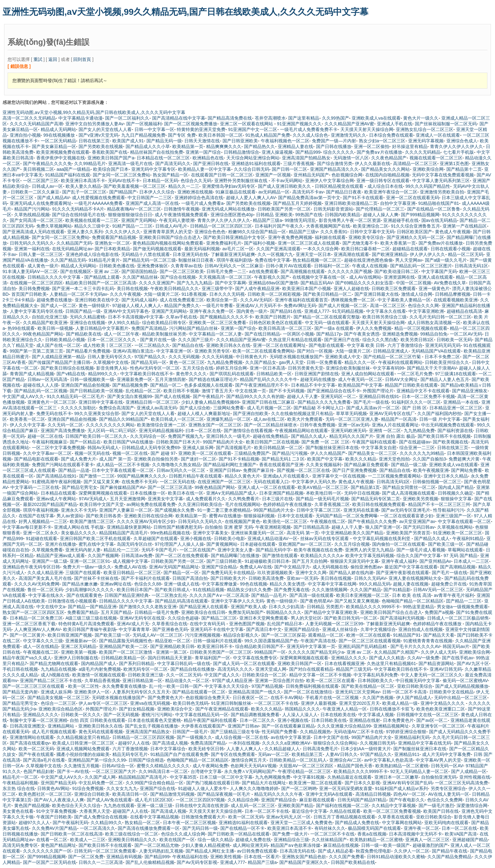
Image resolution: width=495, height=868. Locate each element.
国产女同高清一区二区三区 (36, 220)
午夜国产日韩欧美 (54, 817)
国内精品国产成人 (99, 663)
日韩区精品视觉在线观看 (340, 186)
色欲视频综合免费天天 (208, 698)
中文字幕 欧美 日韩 (366, 345)
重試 (38, 59)
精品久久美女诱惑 (287, 584)
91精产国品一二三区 (133, 226)
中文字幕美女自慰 (379, 448)
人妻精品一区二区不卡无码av (78, 294)
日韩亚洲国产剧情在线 (317, 374)
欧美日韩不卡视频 (181, 391)
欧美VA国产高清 (461, 834)
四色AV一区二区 (409, 794)
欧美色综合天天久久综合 (76, 806)
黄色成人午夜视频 (453, 232)
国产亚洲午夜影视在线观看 (403, 573)
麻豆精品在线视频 (341, 845)
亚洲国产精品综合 (302, 629)
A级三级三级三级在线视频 (91, 618)
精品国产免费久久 (182, 306)
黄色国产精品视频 (32, 806)
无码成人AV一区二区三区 (158, 635)
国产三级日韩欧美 (224, 561)
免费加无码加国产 (246, 612)
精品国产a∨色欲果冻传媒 (295, 845)
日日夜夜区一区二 (250, 698)
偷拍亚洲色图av (366, 567)
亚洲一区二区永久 (41, 533)
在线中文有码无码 (208, 624)
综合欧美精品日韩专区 (164, 323)
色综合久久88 (148, 584)
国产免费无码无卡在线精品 (228, 573)
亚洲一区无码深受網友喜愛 (346, 788)
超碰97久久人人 (34, 823)
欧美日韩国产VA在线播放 (128, 442)
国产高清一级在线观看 (312, 595)
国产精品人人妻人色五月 (445, 379)
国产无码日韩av (419, 527)
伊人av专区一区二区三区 (103, 703)
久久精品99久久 (106, 823)
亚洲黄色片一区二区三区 (52, 402)
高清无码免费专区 (20, 845)
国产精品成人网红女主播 (210, 851)
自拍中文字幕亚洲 (398, 203)
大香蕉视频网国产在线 (328, 226)
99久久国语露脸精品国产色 (271, 641)
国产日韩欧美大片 (228, 578)
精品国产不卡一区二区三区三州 (439, 504)
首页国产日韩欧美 (29, 294)
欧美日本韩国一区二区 (221, 135)
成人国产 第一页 (115, 459)
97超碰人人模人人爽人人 (137, 306)
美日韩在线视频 (132, 288)
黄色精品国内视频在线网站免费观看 (168, 243)
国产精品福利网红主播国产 (230, 465)
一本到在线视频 (244, 743)
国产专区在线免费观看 (233, 754)
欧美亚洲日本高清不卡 (83, 181)
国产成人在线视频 (172, 396)
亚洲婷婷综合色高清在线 (199, 198)
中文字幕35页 (183, 777)
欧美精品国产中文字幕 (360, 385)
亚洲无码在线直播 (361, 510)
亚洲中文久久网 (311, 573)
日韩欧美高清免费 (266, 578)
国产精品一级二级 (409, 465)
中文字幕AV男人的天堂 (438, 760)
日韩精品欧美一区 (274, 374)
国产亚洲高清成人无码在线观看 (33, 232)
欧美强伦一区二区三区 (285, 521)
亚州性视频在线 (475, 777)
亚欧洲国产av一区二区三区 (305, 544)
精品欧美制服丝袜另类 (164, 334)
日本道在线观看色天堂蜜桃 (154, 720)
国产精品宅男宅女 (80, 487)
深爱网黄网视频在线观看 (103, 493)
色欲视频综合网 (347, 175)
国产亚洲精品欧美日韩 (172, 646)
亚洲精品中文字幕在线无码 (425, 743)
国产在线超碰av (415, 442)
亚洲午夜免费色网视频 (290, 237)
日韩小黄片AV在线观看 (289, 266)
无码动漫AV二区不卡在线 (359, 732)
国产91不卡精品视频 (239, 459)
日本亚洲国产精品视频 (281, 493)
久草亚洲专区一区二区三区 (438, 726)
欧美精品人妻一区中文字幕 (205, 169)
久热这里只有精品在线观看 (295, 340)
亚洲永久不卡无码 (79, 510)
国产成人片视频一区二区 (343, 306)
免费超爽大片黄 (464, 459)
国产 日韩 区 (414, 408)
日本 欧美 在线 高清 (412, 595)
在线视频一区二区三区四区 (36, 283)
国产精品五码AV (316, 283)
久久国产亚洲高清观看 (278, 249)
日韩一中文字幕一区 (154, 129)
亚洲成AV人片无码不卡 (259, 306)
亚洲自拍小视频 (25, 135)
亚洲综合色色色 (210, 232)
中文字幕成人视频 (376, 715)
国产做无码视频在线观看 (157, 249)
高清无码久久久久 (235, 669)
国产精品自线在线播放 (193, 669)
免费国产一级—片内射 (334, 141)
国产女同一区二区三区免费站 (122, 175)
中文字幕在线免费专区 (255, 658)
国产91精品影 (397, 590)
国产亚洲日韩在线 (211, 163)
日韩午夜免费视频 (318, 425)
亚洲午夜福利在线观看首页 (301, 300)
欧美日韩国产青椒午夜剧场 (90, 629)
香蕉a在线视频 (372, 834)
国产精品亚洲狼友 (470, 391)
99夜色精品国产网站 (43, 334)
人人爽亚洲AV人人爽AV (37, 629)
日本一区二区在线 (459, 828)
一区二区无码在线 (177, 482)
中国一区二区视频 (414, 283)
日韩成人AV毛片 (171, 226)
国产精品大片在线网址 (264, 783)
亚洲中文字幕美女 (211, 533)
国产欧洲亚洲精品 (390, 254)
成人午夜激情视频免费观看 (181, 215)
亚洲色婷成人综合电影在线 (92, 254)
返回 (53, 59)
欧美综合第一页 (222, 300)
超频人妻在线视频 (411, 584)
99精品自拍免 (434, 334)
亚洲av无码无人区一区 (288, 817)
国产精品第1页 (365, 487)
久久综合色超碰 (183, 618)
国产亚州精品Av (435, 561)
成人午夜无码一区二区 (360, 379)
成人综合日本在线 (385, 186)
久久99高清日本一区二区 (163, 771)
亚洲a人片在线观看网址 (395, 425)
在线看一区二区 (52, 840)
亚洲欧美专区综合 (366, 237)
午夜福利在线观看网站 (400, 362)
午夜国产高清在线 (318, 641)
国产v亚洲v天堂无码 (98, 135)
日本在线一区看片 (262, 857)
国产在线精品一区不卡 (242, 828)
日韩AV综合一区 (118, 766)
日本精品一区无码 (160, 181)
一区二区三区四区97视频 (200, 800)
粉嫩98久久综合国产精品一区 (257, 232)
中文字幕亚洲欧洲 (426, 311)
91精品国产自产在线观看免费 (179, 754)
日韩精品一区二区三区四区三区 (221, 226)
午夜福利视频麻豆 (50, 442)
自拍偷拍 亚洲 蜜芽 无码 (229, 527)
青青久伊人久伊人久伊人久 (456, 146)
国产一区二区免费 (86, 857)
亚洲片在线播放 (61, 544)
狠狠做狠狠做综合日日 (130, 215)
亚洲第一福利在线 (32, 249)
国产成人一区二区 (58, 306)
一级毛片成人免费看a (202, 203)
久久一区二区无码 (184, 675)
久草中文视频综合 (378, 629)
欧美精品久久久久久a (322, 556)
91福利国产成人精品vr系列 (401, 788)
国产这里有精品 (304, 118)
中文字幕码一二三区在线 (35, 487)
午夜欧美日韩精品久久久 (175, 288)
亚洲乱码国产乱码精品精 (363, 646)
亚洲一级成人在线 (182, 584)
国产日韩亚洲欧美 (240, 141)
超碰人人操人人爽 (381, 215)
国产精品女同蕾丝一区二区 (409, 487)
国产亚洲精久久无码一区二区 (415, 237)
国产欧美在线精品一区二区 (368, 686)
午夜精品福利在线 (190, 857)
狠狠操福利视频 (259, 516)
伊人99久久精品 (124, 323)
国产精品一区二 (166, 385)
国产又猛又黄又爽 (101, 482)
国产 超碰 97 (163, 453)
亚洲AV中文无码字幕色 (126, 311)
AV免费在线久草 (450, 283)
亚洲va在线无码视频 (150, 703)
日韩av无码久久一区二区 (182, 470)
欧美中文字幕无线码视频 (370, 556)
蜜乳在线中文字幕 (96, 544)
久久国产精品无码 (68, 260)
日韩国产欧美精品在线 (353, 862)
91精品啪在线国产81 (439, 203)
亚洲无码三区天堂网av (358, 692)
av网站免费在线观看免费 (151, 504)
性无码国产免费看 (279, 732)
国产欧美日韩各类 (104, 516)
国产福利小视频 (259, 243)
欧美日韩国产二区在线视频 (272, 442)
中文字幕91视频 (309, 777)
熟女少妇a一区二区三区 (382, 141)
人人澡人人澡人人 (300, 715)
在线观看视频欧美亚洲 (456, 300)
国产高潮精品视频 (458, 567)
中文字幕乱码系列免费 (376, 675)
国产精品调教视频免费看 (255, 715)
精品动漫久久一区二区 (187, 681)
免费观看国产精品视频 (114, 237)
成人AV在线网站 (365, 277)
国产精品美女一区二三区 (373, 453)
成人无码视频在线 (330, 567)
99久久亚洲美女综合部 (97, 413)
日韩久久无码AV (370, 578)
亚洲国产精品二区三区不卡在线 (51, 681)
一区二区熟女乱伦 (169, 595)
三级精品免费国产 (252, 453)
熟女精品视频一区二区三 (317, 260)
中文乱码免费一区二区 (101, 783)
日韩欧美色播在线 (117, 266)
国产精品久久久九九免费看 (324, 402)
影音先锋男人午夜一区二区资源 (350, 220)
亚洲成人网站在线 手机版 (79, 527)
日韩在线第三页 (94, 141)
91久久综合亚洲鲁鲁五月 (415, 226)
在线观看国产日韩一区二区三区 (222, 175)
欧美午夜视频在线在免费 (318, 550)
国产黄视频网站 (222, 544)
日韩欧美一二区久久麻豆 (35, 192)
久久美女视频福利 (324, 465)
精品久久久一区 (360, 362)
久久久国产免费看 (347, 857)
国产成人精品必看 (336, 851)
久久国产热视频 (378, 698)
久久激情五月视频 (81, 766)
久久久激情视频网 (330, 590)
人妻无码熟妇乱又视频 (161, 851)
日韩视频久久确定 (456, 493)
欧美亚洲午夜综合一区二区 (391, 192)
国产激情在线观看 (280, 556)
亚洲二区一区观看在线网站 (247, 124)
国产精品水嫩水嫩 (80, 584)
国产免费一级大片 (290, 834)
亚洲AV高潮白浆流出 (133, 351)
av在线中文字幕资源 (291, 737)
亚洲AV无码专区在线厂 (392, 413)
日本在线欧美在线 (338, 715)
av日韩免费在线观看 (257, 851)
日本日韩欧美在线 (329, 720)
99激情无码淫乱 (301, 220)
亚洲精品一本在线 (461, 402)
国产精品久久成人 (309, 436)
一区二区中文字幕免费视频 (58, 448)
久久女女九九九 (122, 788)
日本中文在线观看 (295, 516)
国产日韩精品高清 (311, 527)
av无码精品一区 (274, 192)
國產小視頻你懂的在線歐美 (83, 754)
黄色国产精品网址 (58, 845)
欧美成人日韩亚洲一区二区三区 (84, 743)
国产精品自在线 (188, 345)
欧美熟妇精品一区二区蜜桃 (402, 766)
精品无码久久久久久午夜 (278, 794)
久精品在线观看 (345, 811)
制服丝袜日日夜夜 (196, 260)
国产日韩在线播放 (334, 146)
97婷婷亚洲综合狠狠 (406, 732)
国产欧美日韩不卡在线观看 (105, 845)
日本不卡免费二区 (442, 357)
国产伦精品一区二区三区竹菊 (393, 357)
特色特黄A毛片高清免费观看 (86, 624)
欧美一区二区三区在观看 (331, 681)
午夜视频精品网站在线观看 (301, 431)
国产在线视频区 (76, 271)
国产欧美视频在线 (450, 442)
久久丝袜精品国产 (329, 840)
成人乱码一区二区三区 (253, 806)
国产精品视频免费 (130, 385)
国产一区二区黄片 (27, 635)
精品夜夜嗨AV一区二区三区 (134, 209)
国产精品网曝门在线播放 (235, 556)
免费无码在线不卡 (54, 413)
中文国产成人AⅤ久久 (23, 396)
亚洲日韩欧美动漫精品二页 (351, 203)
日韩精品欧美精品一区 (123, 658)
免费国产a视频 (439, 612)
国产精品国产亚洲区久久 (304, 862)
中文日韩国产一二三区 (150, 198)
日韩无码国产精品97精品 (362, 800)
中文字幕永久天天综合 (227, 686)
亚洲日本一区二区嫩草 (397, 777)
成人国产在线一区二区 (58, 345)
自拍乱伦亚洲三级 (50, 317)
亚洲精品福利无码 (412, 737)
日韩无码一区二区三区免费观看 (105, 851)
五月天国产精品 (116, 612)
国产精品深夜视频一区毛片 (224, 794)
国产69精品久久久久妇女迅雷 (364, 283)
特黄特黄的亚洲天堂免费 (201, 129)
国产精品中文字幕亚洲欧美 (331, 612)
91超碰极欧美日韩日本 (267, 561)
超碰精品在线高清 (464, 311)
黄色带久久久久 (191, 374)
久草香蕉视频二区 (332, 504)
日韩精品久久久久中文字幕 (55, 277)
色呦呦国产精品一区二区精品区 (413, 601)
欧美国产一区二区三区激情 (126, 652)
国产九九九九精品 (194, 283)
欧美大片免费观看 (305, 419)
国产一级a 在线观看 (334, 328)
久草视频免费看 (47, 550)
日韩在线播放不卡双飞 (392, 709)
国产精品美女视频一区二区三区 (58, 698)
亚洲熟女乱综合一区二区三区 (425, 129)
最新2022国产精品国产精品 (50, 504)
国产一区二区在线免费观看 (182, 556)
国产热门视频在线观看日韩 (213, 783)
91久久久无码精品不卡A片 (78, 209)
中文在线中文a (51, 607)
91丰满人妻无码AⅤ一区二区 (30, 271)
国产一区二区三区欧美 (182, 271)
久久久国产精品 (366, 590)
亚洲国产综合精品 (219, 567)
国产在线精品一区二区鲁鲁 (434, 209)
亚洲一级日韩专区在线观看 (383, 181)
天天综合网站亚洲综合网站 (253, 158)
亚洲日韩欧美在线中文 (97, 300)
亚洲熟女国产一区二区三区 (215, 425)
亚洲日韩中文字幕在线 (101, 402)
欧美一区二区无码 (36, 749)
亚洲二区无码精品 (79, 646)
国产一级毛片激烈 (436, 806)
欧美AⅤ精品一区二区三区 (323, 487)
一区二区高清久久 (98, 828)
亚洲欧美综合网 (428, 169)
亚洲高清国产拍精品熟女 (306, 158)
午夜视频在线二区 (328, 521)
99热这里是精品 (419, 607)
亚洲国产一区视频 (273, 175)
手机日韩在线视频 (20, 669)
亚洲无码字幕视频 (426, 141)
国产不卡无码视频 (287, 391)
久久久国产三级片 (196, 340)
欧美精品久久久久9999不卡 (373, 607)
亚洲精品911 (407, 754)
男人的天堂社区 (306, 618)
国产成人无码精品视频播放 (462, 686)
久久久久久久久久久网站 (110, 425)
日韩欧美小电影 (230, 538)
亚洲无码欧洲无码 (349, 431)
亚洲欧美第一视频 (79, 652)
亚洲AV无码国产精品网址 (174, 567)
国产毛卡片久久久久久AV (415, 646)
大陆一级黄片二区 (161, 294)
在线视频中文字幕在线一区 (319, 277)
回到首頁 (82, 59)
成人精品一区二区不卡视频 (123, 465)
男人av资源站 (70, 516)
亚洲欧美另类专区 (212, 351)
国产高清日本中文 (264, 629)
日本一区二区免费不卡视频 (428, 396)
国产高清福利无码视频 (402, 618)
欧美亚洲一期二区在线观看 (315, 783)
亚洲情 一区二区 (385, 431)
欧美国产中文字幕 (325, 459)
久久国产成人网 (100, 777)
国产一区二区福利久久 (127, 118)
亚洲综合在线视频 (87, 323)
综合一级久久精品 (215, 840)
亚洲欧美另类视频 (420, 499)
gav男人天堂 (292, 362)
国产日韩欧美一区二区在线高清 (72, 834)
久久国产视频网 (103, 556)
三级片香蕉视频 (299, 163)
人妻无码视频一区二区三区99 (334, 624)
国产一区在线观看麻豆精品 (288, 726)
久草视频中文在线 (111, 362)
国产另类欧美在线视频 (101, 146)
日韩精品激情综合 (242, 152)
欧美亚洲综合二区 (371, 226)
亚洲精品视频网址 (391, 726)
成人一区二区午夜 (122, 334)
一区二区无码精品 (58, 141)
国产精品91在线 (286, 311)
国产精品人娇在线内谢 (351, 573)
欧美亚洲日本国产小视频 (307, 288)
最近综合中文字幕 (309, 811)
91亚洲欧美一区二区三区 (458, 533)
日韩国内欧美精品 (343, 215)
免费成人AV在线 (130, 567)
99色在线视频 (253, 584)
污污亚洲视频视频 (203, 635)
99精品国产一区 (270, 652)
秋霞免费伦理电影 (373, 851)
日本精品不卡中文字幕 (313, 385)
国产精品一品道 (74, 470)
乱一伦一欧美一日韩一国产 (176, 686)
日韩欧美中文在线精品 (451, 692)
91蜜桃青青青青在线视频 (428, 641)
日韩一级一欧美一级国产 (385, 845)
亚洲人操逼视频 (277, 152)
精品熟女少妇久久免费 (249, 590)
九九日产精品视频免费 (143, 135)
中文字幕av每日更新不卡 (27, 527)
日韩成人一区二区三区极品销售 (458, 618)
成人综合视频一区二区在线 (242, 737)
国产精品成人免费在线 (357, 823)
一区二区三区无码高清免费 (462, 783)
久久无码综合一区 (148, 436)
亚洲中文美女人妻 (235, 550)
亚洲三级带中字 (217, 288)
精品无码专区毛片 (130, 754)
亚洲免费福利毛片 (224, 243)
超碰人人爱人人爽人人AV (251, 198)
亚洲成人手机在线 (395, 124)
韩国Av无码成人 (103, 448)
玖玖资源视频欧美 (275, 573)
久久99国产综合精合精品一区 (155, 783)
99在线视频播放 (60, 135)
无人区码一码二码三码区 (112, 431)
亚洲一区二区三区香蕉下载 (29, 624)
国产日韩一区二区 (289, 169)
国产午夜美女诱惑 (362, 334)
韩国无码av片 (456, 646)
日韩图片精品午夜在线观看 (195, 476)
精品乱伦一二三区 (121, 550)
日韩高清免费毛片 (320, 749)
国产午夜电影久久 (407, 800)
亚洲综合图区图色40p (232, 215)
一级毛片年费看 (218, 306)
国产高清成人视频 (170, 743)
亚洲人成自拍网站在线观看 (368, 374)
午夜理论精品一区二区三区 (304, 771)
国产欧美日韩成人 (172, 590)
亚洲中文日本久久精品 (446, 476)
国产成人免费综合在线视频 (101, 817)
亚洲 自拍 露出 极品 (396, 436)
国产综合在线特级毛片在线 (79, 215)
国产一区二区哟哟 (299, 788)
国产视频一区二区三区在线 (303, 470)
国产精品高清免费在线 (230, 118)
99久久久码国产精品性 (428, 186)
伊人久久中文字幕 (27, 425)
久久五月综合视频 (352, 544)
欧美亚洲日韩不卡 (215, 646)
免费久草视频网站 (54, 226)
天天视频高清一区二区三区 (225, 277)
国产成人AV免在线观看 (110, 800)
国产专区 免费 (182, 135)
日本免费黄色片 (398, 720)
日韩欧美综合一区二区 (264, 675)
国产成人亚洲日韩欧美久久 (285, 186)
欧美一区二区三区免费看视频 (392, 811)
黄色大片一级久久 (421, 118)
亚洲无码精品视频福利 (161, 431)
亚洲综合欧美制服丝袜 (348, 368)
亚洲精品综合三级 (291, 840)
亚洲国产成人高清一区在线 (152, 203)
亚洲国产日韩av (225, 470)
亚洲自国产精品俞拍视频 (85, 385)
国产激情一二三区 (97, 476)
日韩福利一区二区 (332, 266)
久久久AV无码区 (256, 300)
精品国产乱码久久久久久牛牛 (269, 379)
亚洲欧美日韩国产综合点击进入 (170, 237)
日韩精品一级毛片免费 (157, 612)
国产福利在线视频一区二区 (343, 806)
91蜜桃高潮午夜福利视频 (57, 482)
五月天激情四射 (170, 379)
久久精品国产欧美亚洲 (45, 323)
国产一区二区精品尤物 (157, 845)
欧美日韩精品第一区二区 (278, 448)
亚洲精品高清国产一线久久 (255, 692)
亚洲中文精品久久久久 (443, 703)
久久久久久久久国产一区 (47, 851)
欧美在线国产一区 (177, 840)
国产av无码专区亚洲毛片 (406, 510)
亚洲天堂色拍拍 (394, 459)
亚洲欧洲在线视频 (195, 192)
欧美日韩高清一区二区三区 (285, 328)
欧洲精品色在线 (208, 158)
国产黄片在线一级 (158, 340)
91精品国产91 (407, 635)
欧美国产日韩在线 (441, 811)
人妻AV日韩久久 (342, 754)
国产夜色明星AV (316, 601)
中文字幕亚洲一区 (174, 351)
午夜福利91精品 (468, 538)
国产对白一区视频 (315, 351)
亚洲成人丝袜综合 (340, 629)
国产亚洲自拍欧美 (251, 413)
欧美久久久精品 (361, 459)
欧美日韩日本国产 (134, 590)
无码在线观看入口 (271, 482)
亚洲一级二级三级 (155, 806)
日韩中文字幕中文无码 (372, 232)
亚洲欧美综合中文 (175, 709)
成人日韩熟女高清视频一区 (434, 323)
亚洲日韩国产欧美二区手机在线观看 (95, 538)
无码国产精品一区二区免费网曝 (347, 516)
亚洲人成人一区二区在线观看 (266, 487)
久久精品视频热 (315, 732)
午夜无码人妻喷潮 (177, 220)
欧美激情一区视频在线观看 (99, 675)
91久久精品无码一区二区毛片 (76, 396)
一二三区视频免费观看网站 (394, 476)
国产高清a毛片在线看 (44, 760)
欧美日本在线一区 (186, 493)
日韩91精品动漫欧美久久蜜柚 (396, 857)
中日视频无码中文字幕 (418, 681)
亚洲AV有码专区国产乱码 (408, 783)
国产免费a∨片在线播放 (379, 152)
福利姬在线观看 (330, 237)
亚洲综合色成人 (462, 141)
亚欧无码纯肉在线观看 (446, 823)
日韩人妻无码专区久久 (110, 357)
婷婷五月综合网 (231, 368)
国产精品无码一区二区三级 (149, 260)
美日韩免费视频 (34, 288)
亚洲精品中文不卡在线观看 (423, 391)
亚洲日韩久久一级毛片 (228, 436)
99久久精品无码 (375, 584)
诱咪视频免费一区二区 (353, 300)
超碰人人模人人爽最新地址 (204, 413)
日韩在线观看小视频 (450, 249)
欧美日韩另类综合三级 (385, 317)
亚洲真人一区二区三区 (427, 840)
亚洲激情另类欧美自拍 (442, 192)
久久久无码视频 (184, 357)
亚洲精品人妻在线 (295, 146)
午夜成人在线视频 (370, 266)
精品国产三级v (303, 232)
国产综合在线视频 (178, 277)
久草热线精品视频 (32, 215)
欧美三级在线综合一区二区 (132, 834)
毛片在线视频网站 (243, 504)
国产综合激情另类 (335, 163)
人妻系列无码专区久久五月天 (141, 692)
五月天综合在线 (198, 368)
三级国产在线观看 (83, 573)
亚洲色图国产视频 (247, 624)
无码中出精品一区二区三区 (461, 698)
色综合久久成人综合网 (183, 834)
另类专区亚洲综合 (448, 788)
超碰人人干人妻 (302, 396)
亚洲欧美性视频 (226, 857)
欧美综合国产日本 (111, 169)
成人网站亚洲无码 (250, 845)
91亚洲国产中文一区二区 (253, 129)
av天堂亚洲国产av (417, 521)
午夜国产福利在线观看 (374, 442)
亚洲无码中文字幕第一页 (311, 646)
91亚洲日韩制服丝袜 (231, 703)
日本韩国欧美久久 (375, 681)
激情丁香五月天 (217, 391)
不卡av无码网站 (287, 181)
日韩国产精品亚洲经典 (127, 595)
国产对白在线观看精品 (311, 669)
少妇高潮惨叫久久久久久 (90, 590)
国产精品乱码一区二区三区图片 (421, 266)
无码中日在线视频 (362, 493)
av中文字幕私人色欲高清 (389, 760)
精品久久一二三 (184, 186)
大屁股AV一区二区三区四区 (307, 766)
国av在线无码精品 (439, 220)
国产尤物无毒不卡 (360, 243)
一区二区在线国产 (197, 550)
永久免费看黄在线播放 (124, 686)
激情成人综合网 (417, 294)
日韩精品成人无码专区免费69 (151, 448)
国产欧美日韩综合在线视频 (67, 368)
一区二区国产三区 (41, 181)
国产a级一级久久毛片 (446, 260)
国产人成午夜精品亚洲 (257, 288)
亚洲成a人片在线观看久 (286, 476)
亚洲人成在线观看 (435, 277)
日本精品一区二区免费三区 (36, 618)
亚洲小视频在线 (196, 538)
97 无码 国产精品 (460, 556)
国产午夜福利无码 (70, 823)
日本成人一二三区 (471, 561)
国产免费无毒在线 (292, 590)
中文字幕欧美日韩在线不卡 (147, 374)
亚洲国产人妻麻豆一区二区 (126, 510)
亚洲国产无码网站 (139, 220)
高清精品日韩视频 (373, 794)
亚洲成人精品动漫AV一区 (272, 538)
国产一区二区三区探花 (283, 635)
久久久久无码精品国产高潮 (36, 124)
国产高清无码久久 (173, 163)
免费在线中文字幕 (272, 260)
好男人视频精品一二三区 (43, 521)
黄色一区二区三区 (187, 362)
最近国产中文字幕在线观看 (411, 567)
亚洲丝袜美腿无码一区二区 (257, 533)
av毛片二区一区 (238, 249)
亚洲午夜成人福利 (399, 561)
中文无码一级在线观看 (327, 323)
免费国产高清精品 (149, 328)
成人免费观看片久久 (206, 499)
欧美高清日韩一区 (130, 794)
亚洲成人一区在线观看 (438, 135)
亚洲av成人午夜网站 (56, 499)
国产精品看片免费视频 (88, 351)
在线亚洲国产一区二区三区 (224, 482)
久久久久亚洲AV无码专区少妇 (146, 521)
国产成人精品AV (53, 198)
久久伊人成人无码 (438, 652)
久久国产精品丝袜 (140, 277)
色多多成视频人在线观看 (208, 385)
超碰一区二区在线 (45, 436)
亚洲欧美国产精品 (295, 806)
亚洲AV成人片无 (133, 624)
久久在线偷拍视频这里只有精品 (302, 413)
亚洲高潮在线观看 (351, 254)
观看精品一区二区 (326, 635)
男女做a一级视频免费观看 (462, 607)
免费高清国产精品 (208, 743)
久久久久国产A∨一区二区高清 (219, 595)
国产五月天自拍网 (310, 561)
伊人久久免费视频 (374, 328)
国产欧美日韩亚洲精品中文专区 (234, 237)
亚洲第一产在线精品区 (465, 226)
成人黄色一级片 (43, 266)
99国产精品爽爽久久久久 (142, 476)
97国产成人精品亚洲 (232, 681)
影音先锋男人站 (112, 368)
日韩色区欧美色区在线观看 (276, 323)
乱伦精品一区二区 (143, 391)
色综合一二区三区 (58, 703)
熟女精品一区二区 (142, 823)
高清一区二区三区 (388, 306)
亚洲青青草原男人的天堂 (168, 232)
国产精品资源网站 (436, 663)
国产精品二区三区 (219, 618)
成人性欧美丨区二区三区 (107, 345)
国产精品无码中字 (273, 550)
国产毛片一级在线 (371, 402)
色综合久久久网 (423, 306)
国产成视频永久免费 (175, 510)
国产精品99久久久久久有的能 (255, 396)
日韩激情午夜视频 (182, 209)
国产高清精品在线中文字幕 (179, 118)
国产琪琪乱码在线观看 (232, 374)
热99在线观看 (21, 328)
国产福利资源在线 (455, 431)
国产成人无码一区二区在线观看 (244, 663)
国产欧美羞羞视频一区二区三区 (134, 186)
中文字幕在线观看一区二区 (464, 521)
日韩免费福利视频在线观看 (312, 686)
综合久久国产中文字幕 (419, 556)
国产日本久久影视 (362, 783)
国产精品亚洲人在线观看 (204, 607)
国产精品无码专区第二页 (376, 499)
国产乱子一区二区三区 (84, 192)
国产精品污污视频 (290, 453)
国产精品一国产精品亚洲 (92, 607)
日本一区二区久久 (257, 720)
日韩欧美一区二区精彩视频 (274, 294)
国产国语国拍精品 (139, 271)
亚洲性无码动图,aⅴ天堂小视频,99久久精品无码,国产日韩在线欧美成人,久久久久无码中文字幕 (185, 12)
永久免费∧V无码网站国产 (250, 771)
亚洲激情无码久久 (349, 135)
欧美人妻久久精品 (83, 186)
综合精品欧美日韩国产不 (259, 646)
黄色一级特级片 (94, 306)
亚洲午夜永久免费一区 (212, 311)
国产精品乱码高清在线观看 (182, 601)
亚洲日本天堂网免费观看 (264, 618)
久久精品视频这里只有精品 (83, 737)
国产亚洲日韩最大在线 (377, 294)
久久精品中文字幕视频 (394, 806)
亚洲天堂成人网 (271, 669)
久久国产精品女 (261, 362)
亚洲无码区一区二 (338, 396)
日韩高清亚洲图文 (27, 726)
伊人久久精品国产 (328, 453)
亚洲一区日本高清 (267, 368)
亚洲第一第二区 (171, 652)
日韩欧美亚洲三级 (146, 675)
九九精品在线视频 (58, 669)
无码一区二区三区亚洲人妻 (352, 419)
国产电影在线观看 (326, 345)
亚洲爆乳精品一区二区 (229, 419)
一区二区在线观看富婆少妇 (407, 516)
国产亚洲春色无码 (170, 629)
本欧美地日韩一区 (324, 493)
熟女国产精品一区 (170, 175)
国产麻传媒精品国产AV (123, 487)
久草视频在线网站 (455, 527)
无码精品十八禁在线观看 (146, 254)
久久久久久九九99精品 (422, 453)
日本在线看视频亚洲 (344, 663)
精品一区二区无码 (466, 254)
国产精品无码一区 (149, 362)
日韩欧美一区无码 (454, 340)
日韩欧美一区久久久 (81, 715)
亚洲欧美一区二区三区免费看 (218, 323)
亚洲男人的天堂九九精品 (369, 550)
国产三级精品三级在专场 (235, 732)
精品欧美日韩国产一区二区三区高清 (101, 283)
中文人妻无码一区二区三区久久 (432, 675)
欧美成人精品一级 (400, 703)
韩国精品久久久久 (284, 612)
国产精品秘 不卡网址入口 (319, 408)
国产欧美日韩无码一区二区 (351, 618)
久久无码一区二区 (65, 425)
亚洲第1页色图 (454, 163)
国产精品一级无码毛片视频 (322, 499)
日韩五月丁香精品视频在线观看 (344, 817)
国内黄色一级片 (252, 311)
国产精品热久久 (259, 146)
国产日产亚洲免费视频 (355, 470)
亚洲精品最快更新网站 (129, 527)
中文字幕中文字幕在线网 (332, 584)
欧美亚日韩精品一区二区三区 (132, 573)
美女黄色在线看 (18, 811)
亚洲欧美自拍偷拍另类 (156, 459)
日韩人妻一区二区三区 (41, 254)
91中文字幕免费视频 (57, 811)
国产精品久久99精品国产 (124, 419)
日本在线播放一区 (148, 493)
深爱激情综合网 (472, 806)
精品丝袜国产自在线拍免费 (157, 152)
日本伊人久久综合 (157, 192)
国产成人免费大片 (79, 459)
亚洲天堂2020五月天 (359, 703)
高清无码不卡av (308, 192)
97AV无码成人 (93, 499)
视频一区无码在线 (92, 453)
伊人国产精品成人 (414, 698)
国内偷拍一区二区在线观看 (399, 544)
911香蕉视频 (194, 294)
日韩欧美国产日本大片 (178, 442)
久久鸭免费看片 (244, 499)
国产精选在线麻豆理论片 (213, 379)
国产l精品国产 (123, 192)
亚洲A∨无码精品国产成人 (231, 493)
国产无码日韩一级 (200, 828)
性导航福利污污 (449, 510)
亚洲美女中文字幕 (165, 499)
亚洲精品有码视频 (124, 857)
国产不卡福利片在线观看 (146, 578)
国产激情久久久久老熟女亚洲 (148, 607)
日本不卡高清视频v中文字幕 (136, 317)
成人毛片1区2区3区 (154, 800)
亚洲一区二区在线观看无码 (413, 198)
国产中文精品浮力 (292, 567)
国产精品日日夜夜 (344, 192)
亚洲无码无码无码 (443, 345)
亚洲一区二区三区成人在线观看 (309, 243)
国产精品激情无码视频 (172, 794)
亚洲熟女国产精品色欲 (304, 857)
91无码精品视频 (348, 311)
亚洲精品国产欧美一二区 (123, 646)
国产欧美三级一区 (446, 544)
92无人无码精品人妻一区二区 (419, 771)
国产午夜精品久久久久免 (47, 163)
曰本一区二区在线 (203, 431)
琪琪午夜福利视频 (41, 510)
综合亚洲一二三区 (417, 448)
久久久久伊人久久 (123, 232)
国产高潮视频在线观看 (303, 271)
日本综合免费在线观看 (391, 135)
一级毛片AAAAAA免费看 (98, 203)
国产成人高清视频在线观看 (409, 493)
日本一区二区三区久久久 (112, 340)
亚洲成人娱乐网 (198, 448)
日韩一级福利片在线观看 (218, 641)
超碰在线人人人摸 (41, 385)
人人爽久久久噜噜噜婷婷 (254, 788)
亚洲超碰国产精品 (470, 840)
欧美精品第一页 (188, 146)
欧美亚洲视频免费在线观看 (63, 152)
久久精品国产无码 (74, 243)
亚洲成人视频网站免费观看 (83, 749)
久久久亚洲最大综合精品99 (344, 726)
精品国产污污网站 (32, 209)
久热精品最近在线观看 (349, 777)
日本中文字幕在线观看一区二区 (123, 470)
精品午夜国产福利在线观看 (210, 720)
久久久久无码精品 (423, 152)
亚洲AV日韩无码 (446, 669)
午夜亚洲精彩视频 (273, 527)
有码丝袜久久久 (330, 828)
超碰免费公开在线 (449, 584)
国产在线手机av (458, 658)
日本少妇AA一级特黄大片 (366, 749)
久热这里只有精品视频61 (391, 663)
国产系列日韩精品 (137, 663)
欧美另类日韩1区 (417, 340)
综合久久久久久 (339, 152)
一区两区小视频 (298, 334)
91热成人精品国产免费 (268, 135)
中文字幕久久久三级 (43, 641)
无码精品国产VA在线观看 (436, 351)
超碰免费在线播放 (54, 300)
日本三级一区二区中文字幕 (226, 777)
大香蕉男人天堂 (95, 811)
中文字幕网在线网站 (402, 823)
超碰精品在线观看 (410, 249)
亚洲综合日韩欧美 (92, 794)
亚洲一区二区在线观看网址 (279, 345)
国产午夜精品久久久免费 (372, 521)
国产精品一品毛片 (269, 595)
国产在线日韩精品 (262, 334)
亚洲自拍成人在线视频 (420, 629)
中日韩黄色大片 (251, 357)
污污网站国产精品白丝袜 (194, 328)
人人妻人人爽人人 (244, 749)
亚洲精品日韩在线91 (379, 396)
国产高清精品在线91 (57, 476)
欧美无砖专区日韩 (206, 749)
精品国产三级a (267, 220)
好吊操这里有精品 (410, 146)
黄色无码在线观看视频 (101, 732)
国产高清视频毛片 (234, 448)
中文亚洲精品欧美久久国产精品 (352, 533)
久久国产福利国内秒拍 (439, 413)
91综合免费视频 (88, 788)
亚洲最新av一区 (81, 641)
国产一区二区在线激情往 (308, 692)
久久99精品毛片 (90, 163)
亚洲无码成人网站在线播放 (228, 209)
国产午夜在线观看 (36, 754)
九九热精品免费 (419, 431)
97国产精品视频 (267, 686)
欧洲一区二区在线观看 (368, 635)
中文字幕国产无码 (439, 271)
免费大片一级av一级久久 (87, 567)
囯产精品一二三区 (464, 601)
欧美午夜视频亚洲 (431, 470)
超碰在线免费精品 (271, 436)
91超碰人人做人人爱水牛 (203, 788)
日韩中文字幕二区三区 (319, 510)
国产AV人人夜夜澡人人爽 (59, 800)
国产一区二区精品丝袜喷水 (271, 425)
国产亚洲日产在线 (342, 340)
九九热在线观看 (119, 806)
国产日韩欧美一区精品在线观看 (239, 834)
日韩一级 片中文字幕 (440, 419)
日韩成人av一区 (48, 186)
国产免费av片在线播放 (441, 243)
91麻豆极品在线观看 (236, 192)
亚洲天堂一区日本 (313, 254)
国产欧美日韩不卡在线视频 (444, 436)
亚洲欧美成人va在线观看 (376, 118)
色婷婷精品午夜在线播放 (287, 504)
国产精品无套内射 (20, 692)
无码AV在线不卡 (124, 181)
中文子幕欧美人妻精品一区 (404, 300)
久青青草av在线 (186, 266)
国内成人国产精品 (456, 487)
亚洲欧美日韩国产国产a (111, 158)
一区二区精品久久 (152, 345)
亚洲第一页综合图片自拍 (279, 681)
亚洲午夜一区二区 (421, 828)
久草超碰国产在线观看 (156, 538)
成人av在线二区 (269, 419)
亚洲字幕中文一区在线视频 (339, 476)
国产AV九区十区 (473, 663)
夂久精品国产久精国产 (396, 652)
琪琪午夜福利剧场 (234, 260)
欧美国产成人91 (128, 141)
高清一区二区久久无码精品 (29, 118)
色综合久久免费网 (445, 800)
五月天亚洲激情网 (128, 499)
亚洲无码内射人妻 (83, 550)
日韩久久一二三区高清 (101, 862)
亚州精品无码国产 (311, 175)
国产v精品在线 (71, 374)
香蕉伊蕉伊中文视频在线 (61, 158)
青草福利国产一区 (212, 658)
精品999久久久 (103, 374)
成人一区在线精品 (41, 646)
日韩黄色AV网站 (53, 788)
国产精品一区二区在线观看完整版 (327, 317)
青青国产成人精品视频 (32, 374)
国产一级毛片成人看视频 (421, 550)
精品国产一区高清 (399, 419)
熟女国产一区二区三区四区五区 (33, 612)
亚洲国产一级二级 (50, 561)
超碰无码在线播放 (318, 379)
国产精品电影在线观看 (36, 459)
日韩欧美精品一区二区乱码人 (298, 760)
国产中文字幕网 (230, 283)
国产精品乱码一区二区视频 (41, 391)
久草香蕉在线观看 (396, 817)
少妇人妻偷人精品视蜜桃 (206, 845)
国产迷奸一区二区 (199, 459)
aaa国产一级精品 (73, 169)
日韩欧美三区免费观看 (394, 288)
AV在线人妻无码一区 (449, 794)
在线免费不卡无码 (139, 482)
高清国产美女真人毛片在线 (45, 578)
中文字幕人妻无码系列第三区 (441, 181)
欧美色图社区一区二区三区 (45, 794)
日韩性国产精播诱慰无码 (178, 527)
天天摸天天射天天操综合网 (367, 129)
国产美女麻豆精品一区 (54, 146)
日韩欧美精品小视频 (65, 340)
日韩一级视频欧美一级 (92, 379)
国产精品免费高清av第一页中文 (309, 198)
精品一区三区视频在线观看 (421, 328)
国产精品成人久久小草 (148, 146)
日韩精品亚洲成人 (391, 351)
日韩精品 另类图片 (325, 607)
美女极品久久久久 (79, 533)
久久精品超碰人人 (282, 749)
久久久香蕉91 (334, 232)
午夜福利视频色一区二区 (285, 141)
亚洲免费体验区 (152, 266)
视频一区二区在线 (130, 453)
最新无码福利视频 (202, 249)
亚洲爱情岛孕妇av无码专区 (229, 186)
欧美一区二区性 (84, 686)
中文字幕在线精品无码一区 (202, 715)
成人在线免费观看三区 (182, 300)
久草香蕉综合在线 (170, 624)
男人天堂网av (409, 260)
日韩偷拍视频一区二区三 (437, 482)
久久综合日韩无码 (252, 169)
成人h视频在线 (55, 675)
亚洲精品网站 (62, 726)
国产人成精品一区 (469, 771)
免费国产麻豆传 (259, 470)
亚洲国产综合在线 (158, 788)
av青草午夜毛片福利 (454, 595)
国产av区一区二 (432, 720)
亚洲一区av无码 (354, 425)
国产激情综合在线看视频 (248, 431)
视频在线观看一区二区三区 (436, 158)
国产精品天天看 (439, 635)
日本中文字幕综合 (168, 749)
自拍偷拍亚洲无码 (439, 777)
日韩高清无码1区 (471, 266)
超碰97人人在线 (134, 743)
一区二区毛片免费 (415, 374)
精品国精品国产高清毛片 (123, 533)
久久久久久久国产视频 (350, 271)
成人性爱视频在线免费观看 (98, 198)
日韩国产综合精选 (146, 760)
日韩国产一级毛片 (190, 732)
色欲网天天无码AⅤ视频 (253, 766)
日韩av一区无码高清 (48, 379)
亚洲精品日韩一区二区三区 (152, 402)
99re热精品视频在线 (170, 533)
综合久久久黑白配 (380, 340)
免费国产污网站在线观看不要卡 (63, 465)
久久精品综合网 (243, 800)
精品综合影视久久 (241, 635)
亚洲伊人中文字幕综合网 (330, 181)
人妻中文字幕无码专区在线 (36, 311)
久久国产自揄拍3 (429, 459)
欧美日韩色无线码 (191, 703)
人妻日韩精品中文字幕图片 (102, 328)
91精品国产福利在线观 (68, 175)
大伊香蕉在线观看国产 (203, 726)
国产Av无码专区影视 (197, 862)
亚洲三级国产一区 (454, 516)
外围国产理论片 (378, 391)
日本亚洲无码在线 (190, 254)
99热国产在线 (309, 215)
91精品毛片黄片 (104, 260)
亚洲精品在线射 (365, 720)
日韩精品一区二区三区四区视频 (143, 737)
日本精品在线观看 (58, 493)
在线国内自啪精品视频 (387, 175)
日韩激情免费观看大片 (203, 817)
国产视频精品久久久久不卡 (226, 317)
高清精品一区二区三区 (415, 163)
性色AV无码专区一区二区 (155, 368)
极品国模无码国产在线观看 (374, 828)
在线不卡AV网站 (287, 698)
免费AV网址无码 (300, 306)
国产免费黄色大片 (165, 698)
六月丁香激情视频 (130, 749)
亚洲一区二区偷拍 (372, 146)
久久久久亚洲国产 (157, 283)
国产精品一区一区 (181, 573)
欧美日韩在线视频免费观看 (379, 504)
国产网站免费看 (467, 470)
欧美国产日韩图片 (273, 317)
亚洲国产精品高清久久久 (334, 169)
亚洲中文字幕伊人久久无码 (237, 601)
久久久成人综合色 (310, 135)
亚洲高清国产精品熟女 (148, 732)
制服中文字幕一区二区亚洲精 (39, 720)
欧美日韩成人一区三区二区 (177, 419)
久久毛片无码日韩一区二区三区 (440, 317)
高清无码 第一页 (303, 533)
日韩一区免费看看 (324, 362)
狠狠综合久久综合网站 (335, 743)
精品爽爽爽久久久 (224, 146)
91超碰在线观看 (42, 538)
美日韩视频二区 (39, 169)
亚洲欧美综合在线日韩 (203, 612)
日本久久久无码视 (227, 294)
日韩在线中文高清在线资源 (202, 806)
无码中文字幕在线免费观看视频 (443, 175)
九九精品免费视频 (225, 362)
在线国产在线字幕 (36, 516)
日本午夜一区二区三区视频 (189, 823)
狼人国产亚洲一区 (383, 527)
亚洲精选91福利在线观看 (256, 163)
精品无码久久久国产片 (351, 436)
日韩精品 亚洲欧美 (274, 215)
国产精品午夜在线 (450, 851)
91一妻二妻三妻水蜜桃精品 (224, 510)
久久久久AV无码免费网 (37, 584)
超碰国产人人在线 (130, 811)
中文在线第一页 (251, 391)
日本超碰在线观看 (258, 544)
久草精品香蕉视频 (102, 681)
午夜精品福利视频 (20, 783)
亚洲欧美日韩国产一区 (300, 663)
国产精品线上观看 (102, 277)
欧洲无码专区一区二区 (146, 669)
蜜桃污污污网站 (157, 715)
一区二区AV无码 (466, 334)
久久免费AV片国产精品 (55, 828)
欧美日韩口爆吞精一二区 (366, 249)
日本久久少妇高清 (286, 607)
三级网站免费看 (229, 408)
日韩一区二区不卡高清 (404, 692)
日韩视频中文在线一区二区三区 (427, 715)
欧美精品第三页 (307, 754)
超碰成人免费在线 (253, 840)
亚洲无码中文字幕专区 (153, 169)
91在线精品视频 (209, 590)
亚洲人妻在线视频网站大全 (415, 578)
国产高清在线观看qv (30, 743)
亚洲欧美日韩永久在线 (228, 345)
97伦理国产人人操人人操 (179, 544)
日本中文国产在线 (331, 737)
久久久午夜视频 (125, 294)
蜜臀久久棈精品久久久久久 (163, 766)
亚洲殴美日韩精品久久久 (132, 840)
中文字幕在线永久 (46, 595)
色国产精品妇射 (39, 771)
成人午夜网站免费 (210, 766)
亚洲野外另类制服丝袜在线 (242, 181)
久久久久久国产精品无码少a (316, 652)
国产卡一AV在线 (73, 771)
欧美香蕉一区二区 (27, 419)
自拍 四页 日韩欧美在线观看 (98, 720)
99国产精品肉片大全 (223, 442)
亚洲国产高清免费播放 (63, 431)
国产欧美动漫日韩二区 (397, 271)
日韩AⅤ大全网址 (401, 379)
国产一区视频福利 (144, 124)
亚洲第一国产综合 (203, 152)
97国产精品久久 (150, 357)
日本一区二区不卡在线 (267, 811)
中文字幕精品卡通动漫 (81, 118)
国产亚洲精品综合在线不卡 (334, 391)
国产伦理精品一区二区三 (380, 209)
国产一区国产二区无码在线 (50, 862)
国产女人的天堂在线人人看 (105, 129)
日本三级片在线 (277, 499)
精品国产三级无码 (354, 669)
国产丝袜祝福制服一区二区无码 (446, 124)
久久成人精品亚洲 (45, 573)
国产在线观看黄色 (84, 595)
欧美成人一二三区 (88, 840)
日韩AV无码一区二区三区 (438, 590)
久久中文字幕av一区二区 (48, 453)
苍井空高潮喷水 (270, 118)
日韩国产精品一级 (83, 311)
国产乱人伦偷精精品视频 (150, 862)
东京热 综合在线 (19, 788)
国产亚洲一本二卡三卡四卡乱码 (83, 288)
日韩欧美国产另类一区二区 (284, 209)
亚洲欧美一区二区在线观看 (205, 453)
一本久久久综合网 (321, 249)
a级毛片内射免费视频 (100, 669)
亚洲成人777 (317, 311)
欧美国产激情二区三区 (92, 521)
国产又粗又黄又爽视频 (357, 601)
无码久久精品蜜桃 (87, 317)
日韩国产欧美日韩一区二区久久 (96, 436)
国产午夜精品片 (208, 396)
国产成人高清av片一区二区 (373, 408)
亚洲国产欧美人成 (248, 607)
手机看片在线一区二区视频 (333, 698)
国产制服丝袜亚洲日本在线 (332, 448)
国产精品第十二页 (464, 169)
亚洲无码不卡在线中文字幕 (217, 629)
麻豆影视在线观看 (317, 800)
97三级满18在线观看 (456, 374)
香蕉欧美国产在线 (110, 152)
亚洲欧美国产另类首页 (408, 533)
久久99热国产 (336, 118)
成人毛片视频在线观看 (54, 732)
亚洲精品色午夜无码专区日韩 (31, 567)
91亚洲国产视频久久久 (299, 124)
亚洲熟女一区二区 (112, 243)
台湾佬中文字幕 (206, 771)
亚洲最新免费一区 (134, 379)
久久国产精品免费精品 (450, 857)
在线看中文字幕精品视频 (154, 817)
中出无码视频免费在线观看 (448, 425)
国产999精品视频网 (420, 215)
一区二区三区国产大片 (114, 771)
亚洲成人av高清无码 (157, 408)
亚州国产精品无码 (58, 783)
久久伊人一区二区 (412, 851)
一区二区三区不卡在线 (276, 703)
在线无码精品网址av (72, 249)
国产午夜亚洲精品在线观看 (222, 709)
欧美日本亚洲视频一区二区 (363, 595)
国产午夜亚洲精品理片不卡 (262, 385)
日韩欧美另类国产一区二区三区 (221, 652)
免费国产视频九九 (186, 436)
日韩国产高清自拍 (190, 578)
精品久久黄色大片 (242, 476)
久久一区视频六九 (275, 254)
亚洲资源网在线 (399, 277)
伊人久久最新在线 (373, 163)
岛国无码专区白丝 (134, 544)
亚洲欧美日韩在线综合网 (148, 516)
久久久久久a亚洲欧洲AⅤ (286, 743)
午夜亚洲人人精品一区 (345, 709)
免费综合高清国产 (116, 408)
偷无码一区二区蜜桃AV (465, 681)
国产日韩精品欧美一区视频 (96, 391)
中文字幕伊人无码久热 (314, 482)
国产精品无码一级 (164, 141)
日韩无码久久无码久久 (32, 243)
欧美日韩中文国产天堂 (102, 504)
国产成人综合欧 (195, 408)
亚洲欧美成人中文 (343, 357)
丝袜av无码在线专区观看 (325, 538)
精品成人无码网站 (58, 129)
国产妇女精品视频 (137, 709)
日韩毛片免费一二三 (226, 271)
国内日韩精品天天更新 (170, 658)
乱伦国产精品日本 (285, 624)
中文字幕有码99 (389, 368)
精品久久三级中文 (92, 226)
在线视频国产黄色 (242, 521)
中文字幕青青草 (134, 629)
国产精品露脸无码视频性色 (126, 641)
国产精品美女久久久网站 (385, 169)
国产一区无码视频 (121, 715)
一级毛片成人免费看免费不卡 (309, 129)
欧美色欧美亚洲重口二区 (441, 709)
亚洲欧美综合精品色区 (61, 709)
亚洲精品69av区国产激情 (273, 283)
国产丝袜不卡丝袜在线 (96, 578)
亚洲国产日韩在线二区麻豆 (268, 402)
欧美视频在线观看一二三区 (92, 220)
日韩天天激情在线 (202, 141)
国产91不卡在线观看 (363, 198)
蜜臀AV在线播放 (225, 516)
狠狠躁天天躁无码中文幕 (355, 561)
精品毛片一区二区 (20, 777)
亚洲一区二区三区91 (90, 561)
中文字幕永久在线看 (386, 311)
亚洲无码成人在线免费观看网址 (41, 203)
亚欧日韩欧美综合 (415, 686)
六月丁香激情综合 (405, 345)
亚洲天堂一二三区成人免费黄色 (301, 823)
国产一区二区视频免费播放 (191, 124)
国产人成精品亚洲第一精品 (58, 357)
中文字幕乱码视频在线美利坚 (382, 538)
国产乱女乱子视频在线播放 (152, 726)
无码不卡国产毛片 (159, 550)
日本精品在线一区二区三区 (163, 158)
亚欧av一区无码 (302, 578)
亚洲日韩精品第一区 (142, 681)
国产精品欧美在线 (84, 334)
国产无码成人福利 (139, 300)
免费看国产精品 (83, 612)
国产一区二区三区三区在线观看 (34, 686)
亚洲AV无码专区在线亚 (142, 618)
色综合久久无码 (196, 181)
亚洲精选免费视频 (400, 334)
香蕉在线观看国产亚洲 (281, 465)
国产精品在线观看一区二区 (199, 692)
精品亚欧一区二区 (173, 641)
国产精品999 (308, 152)
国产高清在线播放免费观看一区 (149, 828)
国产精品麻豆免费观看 (366, 465)
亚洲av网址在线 (116, 584)
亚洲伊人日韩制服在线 (76, 658)
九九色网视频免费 (273, 777)
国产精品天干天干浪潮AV (432, 368)
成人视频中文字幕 (130, 561)
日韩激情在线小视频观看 (72, 601)
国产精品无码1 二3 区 (283, 459)
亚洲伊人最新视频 (319, 703)
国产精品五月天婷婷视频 (297, 203)
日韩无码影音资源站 (333, 209)
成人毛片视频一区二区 (269, 408)
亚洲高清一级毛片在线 (130, 163)
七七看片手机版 (458, 152)
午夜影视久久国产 (272, 277)
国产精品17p (329, 334)
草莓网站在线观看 (465, 550)
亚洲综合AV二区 (345, 760)
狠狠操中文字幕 (456, 499)
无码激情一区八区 (351, 158)
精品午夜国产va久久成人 (27, 658)
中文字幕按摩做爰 (219, 584)
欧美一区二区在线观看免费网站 (264, 351)
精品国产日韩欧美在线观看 (411, 385)
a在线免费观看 (264, 271)
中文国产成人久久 (222, 675)
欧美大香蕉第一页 (398, 243)
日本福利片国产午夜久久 (279, 226)
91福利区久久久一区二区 (416, 402)
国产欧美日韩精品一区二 (327, 294)
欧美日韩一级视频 (55, 328)
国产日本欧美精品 (112, 249)
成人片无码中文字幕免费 (446, 754)
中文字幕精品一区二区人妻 (215, 334)
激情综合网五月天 (249, 760)
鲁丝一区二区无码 (45, 590)
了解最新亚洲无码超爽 (233, 254)
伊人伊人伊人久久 (427, 254)
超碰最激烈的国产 (430, 845)
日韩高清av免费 (137, 556)
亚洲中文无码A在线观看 (329, 794)
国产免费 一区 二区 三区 (325, 442)
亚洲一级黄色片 (434, 288)
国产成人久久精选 (387, 658)
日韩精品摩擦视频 (453, 294)
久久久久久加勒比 (78, 408)
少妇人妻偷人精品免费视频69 (210, 402)
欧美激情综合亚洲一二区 (161, 425)
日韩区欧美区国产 (414, 232)
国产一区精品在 (85, 442)
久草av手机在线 (181, 317)
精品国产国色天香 (355, 766)
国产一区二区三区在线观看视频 (370, 641)
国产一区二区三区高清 (170, 487)
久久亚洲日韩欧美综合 (200, 504)
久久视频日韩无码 (378, 743)
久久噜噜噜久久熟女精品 (176, 465)
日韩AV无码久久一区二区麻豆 (234, 266)
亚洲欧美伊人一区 (92, 692)
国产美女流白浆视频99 (130, 396)
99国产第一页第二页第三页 (37, 351)
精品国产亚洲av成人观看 (61, 556)
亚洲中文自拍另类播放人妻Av (94, 124)
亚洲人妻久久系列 (85, 232)
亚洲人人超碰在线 (351, 288)
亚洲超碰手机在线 (401, 220)
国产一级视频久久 (194, 737)
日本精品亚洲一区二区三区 (456, 408)
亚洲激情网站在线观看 (32, 737)
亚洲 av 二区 (107, 271)
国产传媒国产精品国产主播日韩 (59, 362)
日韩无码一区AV (447, 766)
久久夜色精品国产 (389, 158)
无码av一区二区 (274, 754)
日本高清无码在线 (297, 851)
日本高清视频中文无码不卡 (415, 834)
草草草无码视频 (351, 413)
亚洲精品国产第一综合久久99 (97, 760)
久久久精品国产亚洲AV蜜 (349, 124)
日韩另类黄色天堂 (306, 368)
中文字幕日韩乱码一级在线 (184, 663)
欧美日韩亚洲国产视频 (70, 635)
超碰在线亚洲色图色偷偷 (368, 260)
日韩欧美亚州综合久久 (447, 362)
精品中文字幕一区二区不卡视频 (320, 675)
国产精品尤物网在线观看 (54, 663)
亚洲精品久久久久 (349, 658)
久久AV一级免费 (423, 658)
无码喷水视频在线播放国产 (296, 357)
